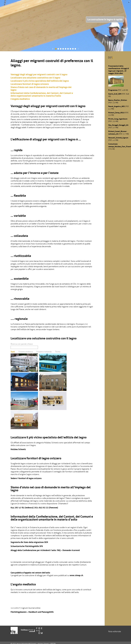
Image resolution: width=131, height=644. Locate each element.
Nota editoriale (115, 632)
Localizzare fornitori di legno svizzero (30, 84)
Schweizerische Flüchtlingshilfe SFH (27, 546)
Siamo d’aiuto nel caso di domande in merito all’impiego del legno (41, 89)
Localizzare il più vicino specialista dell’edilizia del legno (40, 81)
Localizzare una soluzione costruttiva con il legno (35, 78)
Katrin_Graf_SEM (115, 94)
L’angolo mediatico (20, 99)
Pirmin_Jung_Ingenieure (118, 119)
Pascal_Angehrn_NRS (117, 106)
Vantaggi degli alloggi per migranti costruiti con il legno (39, 75)
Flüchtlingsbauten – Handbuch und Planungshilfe (32, 612)
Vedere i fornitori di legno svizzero (26, 478)
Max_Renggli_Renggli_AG (118, 125)
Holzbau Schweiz (18, 449)
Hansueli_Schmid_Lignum (118, 138)
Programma (113, 90)
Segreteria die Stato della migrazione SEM (29, 542)
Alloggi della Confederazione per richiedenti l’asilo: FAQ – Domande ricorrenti (45, 550)
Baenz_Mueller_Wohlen (118, 100)
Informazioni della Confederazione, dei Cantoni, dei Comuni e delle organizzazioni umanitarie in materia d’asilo (42, 94)
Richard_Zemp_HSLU (116, 113)
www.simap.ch (76, 575)
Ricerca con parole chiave (22, 344)
